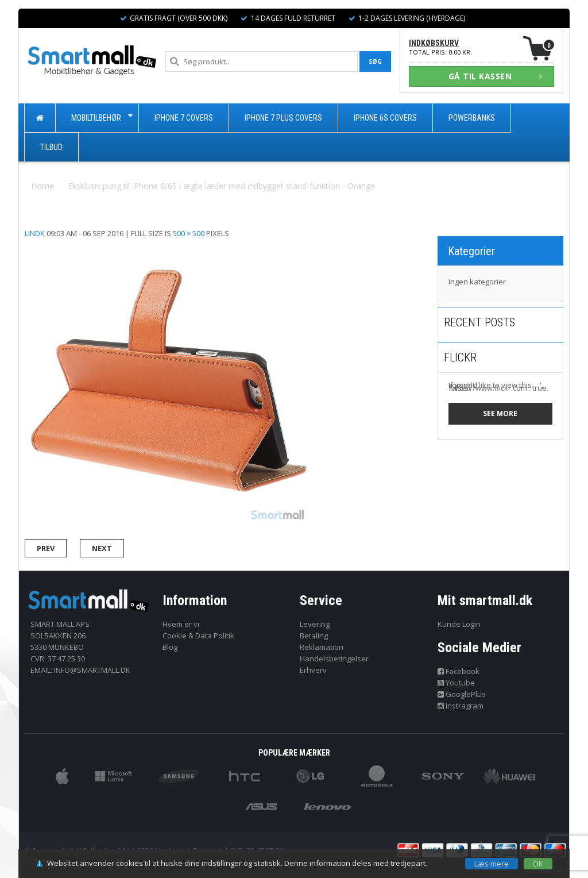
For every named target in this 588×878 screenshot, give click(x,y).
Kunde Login (459, 624)
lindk (35, 233)
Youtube (457, 683)
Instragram (461, 706)
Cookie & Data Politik (198, 636)
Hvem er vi (181, 624)
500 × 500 (189, 233)
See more (500, 413)
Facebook (459, 671)
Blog (170, 647)
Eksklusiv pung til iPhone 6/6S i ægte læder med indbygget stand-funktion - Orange (221, 186)
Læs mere (492, 864)
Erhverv (313, 670)
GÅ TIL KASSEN (496, 76)
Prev (46, 548)
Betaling (314, 636)
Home (42, 186)
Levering (315, 624)
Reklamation (322, 647)
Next (102, 548)
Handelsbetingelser (334, 658)
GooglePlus (462, 694)
